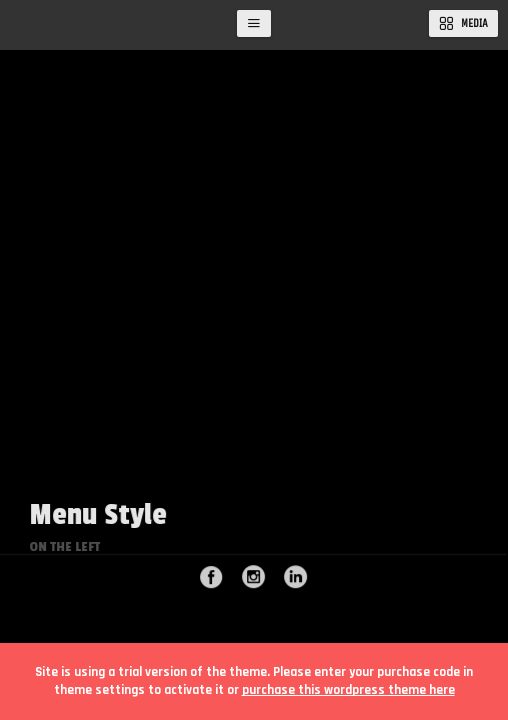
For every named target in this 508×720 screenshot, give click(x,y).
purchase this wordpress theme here (348, 690)
